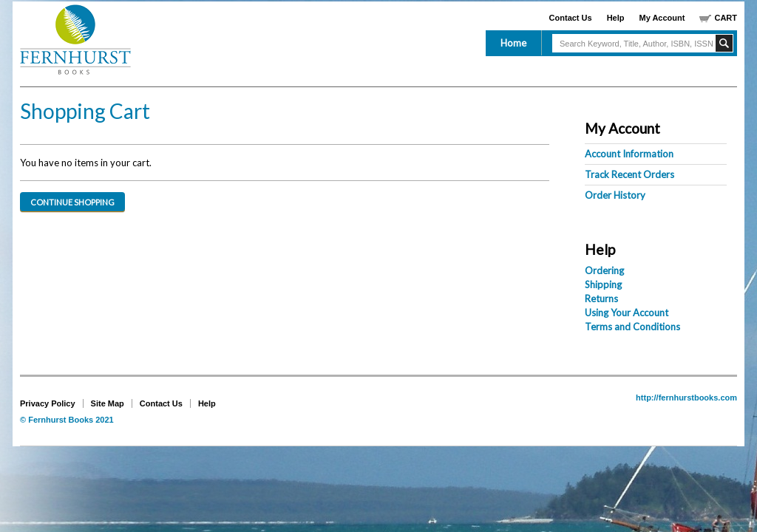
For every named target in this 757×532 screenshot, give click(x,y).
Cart (726, 18)
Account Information (629, 154)
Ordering (604, 270)
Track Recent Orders (629, 174)
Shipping (603, 284)
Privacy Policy (48, 403)
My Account (662, 18)
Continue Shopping (72, 202)
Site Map (108, 403)
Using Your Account (627, 313)
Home (513, 43)
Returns (601, 299)
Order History (615, 195)
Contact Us (571, 18)
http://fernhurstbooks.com (686, 398)
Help (616, 18)
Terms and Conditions (632, 327)
